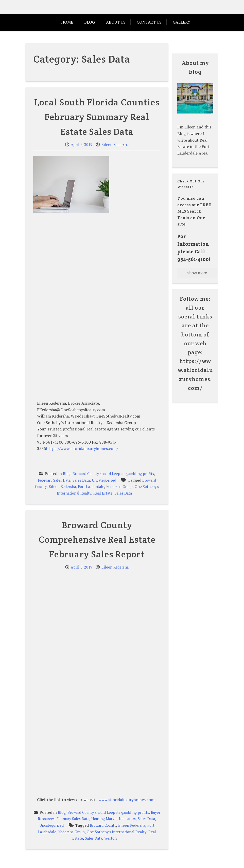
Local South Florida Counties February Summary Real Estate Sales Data (97, 117)
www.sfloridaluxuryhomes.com (126, 800)
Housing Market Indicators (114, 819)
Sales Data (81, 480)
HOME (67, 22)
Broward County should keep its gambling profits (113, 474)
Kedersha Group (119, 487)
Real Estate (103, 493)
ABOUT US (116, 22)
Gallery (181, 22)
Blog (90, 22)
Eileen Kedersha (115, 145)
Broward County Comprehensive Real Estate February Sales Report (97, 540)
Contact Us (149, 22)
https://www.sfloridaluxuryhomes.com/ (82, 448)
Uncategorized (104, 480)
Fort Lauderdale (91, 487)
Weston (110, 838)
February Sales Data (54, 480)
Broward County (103, 825)
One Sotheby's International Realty (117, 832)
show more (197, 273)
